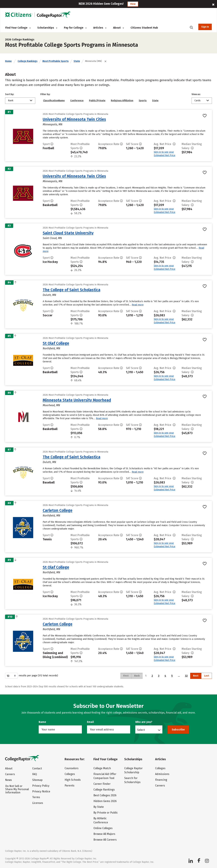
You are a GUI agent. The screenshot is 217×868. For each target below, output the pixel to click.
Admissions (162, 774)
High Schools (73, 780)
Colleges (70, 774)
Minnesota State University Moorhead (77, 400)
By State (99, 807)
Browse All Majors (104, 834)
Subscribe (178, 730)
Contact (37, 768)
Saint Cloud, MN (52, 238)
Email (90, 722)
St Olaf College (56, 343)
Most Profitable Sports (56, 61)
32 (186, 676)
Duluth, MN (49, 295)
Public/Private (97, 101)
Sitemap (37, 780)
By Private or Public (106, 813)
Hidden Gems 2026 (105, 801)
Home (8, 61)
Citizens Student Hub (144, 28)
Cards (198, 101)
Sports (143, 101)
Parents (70, 786)
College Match (102, 768)
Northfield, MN (51, 348)
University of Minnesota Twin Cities (74, 119)
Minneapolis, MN (53, 124)
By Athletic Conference (101, 820)
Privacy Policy (41, 786)
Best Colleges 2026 (105, 795)
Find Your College (18, 28)
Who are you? (144, 722)
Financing (161, 780)
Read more (138, 305)
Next (196, 676)
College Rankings (28, 61)
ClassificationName (54, 101)
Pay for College (75, 28)
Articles (100, 28)
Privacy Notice (41, 791)
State (77, 61)
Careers (10, 774)
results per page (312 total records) (32, 676)
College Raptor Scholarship (133, 770)
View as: (196, 94)
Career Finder (102, 784)
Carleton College (58, 510)
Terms (36, 797)
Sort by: (10, 94)
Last (207, 676)
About (118, 28)
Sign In (205, 27)
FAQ (34, 774)
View (133, 4)
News (8, 780)
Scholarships (47, 28)
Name (42, 722)
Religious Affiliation (122, 101)
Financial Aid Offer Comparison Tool (105, 776)
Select (141, 730)
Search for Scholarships (132, 780)
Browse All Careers (105, 840)
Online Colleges (103, 828)
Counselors (72, 768)
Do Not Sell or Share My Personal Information (17, 789)
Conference (77, 101)
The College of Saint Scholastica (72, 290)
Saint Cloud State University (68, 233)
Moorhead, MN (51, 405)
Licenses (38, 803)
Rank (11, 101)
